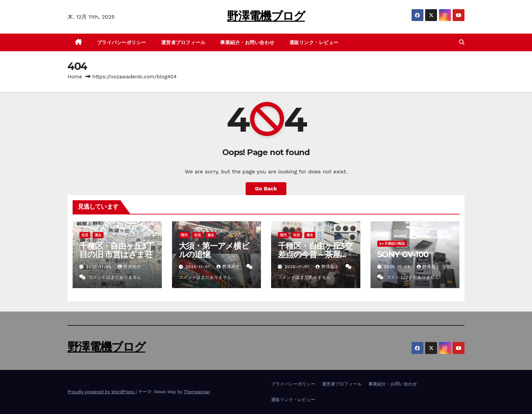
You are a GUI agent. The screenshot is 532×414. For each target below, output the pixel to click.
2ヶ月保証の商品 (392, 243)
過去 (98, 235)
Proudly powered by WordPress (102, 392)
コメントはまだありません (115, 277)
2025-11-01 (198, 267)
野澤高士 (129, 267)
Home (75, 77)
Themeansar (197, 392)
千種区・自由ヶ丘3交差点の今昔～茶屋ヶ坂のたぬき (315, 254)
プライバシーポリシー (122, 42)
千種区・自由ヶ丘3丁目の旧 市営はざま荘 (117, 250)
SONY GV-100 (403, 254)
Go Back (266, 189)
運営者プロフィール (183, 42)
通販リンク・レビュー (314, 42)
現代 (184, 235)
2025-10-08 (398, 267)
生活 (85, 235)
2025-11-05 (100, 267)
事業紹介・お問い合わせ (247, 42)
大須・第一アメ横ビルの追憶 (214, 250)
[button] (462, 42)
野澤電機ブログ (266, 16)
